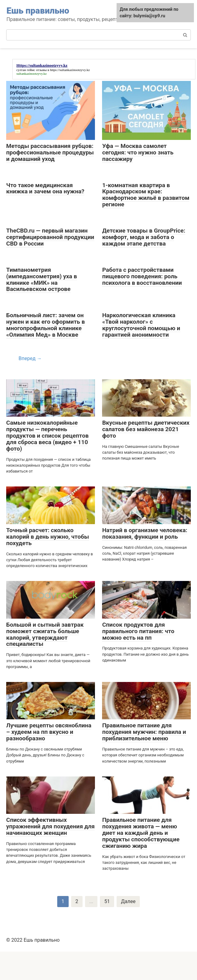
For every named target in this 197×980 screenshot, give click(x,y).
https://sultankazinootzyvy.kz (70, 70)
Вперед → (30, 358)
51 (107, 901)
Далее (128, 901)
